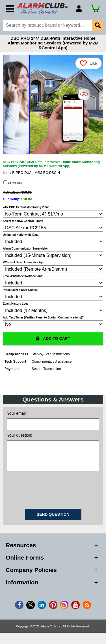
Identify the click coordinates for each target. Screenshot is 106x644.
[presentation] (53, 495)
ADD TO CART (53, 338)
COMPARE (13, 183)
